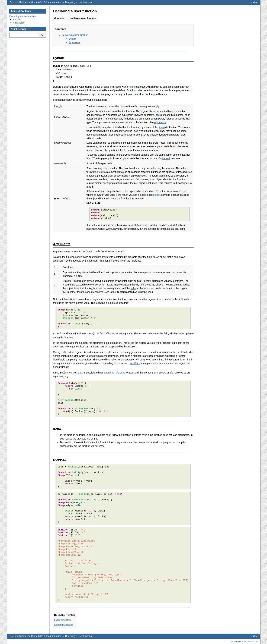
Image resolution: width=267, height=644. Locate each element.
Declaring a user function (78, 2)
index (254, 2)
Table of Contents (21, 11)
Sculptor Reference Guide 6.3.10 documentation (36, 2)
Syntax (72, 39)
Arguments (74, 42)
